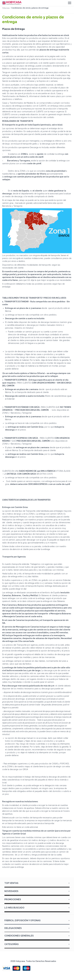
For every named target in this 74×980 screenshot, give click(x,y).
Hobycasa (6, 8)
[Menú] (70, 3)
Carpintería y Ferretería (37, 948)
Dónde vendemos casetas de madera (37, 904)
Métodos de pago (37, 941)
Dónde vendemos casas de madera (37, 896)
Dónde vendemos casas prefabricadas (37, 912)
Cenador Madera (37, 887)
